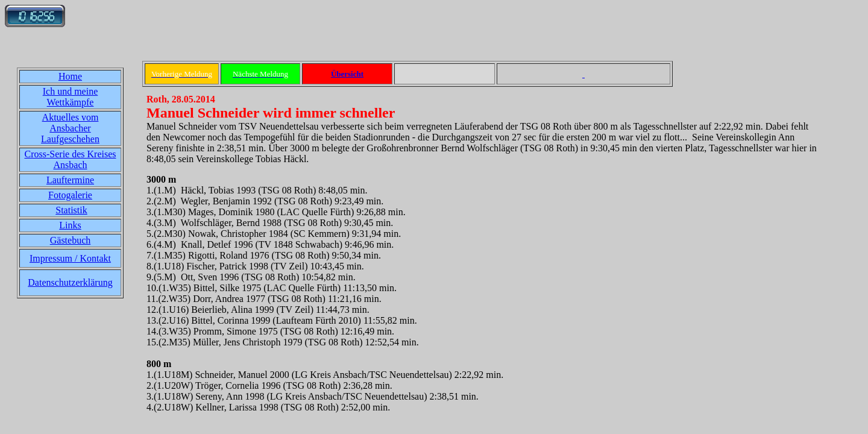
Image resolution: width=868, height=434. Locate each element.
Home (70, 76)
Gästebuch (71, 240)
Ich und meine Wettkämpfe (71, 97)
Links (70, 225)
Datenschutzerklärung (70, 282)
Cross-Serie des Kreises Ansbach (71, 159)
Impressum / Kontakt (70, 258)
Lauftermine (70, 180)
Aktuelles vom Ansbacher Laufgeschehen (70, 128)
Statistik (71, 210)
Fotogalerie (70, 195)
